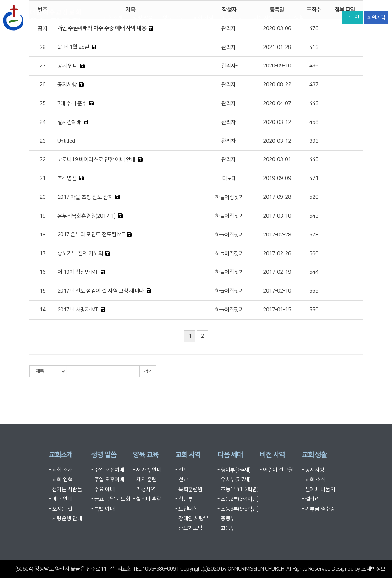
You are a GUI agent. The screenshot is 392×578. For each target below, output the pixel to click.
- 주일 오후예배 (108, 479)
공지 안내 (68, 66)
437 (314, 85)
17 (42, 254)
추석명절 (67, 178)
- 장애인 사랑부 (192, 519)
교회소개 (113, 18)
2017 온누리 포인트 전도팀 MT (91, 235)
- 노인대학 (186, 509)
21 (42, 178)
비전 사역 (264, 18)
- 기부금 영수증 (319, 509)
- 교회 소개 (61, 470)
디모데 (229, 178)
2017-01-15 (277, 310)
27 (42, 66)
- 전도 (182, 470)
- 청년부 (184, 499)
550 (314, 310)
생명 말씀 (143, 18)
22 (42, 160)
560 (314, 254)
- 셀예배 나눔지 (319, 489)
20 (42, 197)
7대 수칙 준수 (72, 103)
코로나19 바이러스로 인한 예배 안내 (96, 160)
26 (42, 85)
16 (42, 272)
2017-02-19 (277, 272)
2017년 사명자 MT (78, 310)
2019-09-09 (277, 178)
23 (42, 141)
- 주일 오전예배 (108, 470)
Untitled (66, 141)
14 (42, 310)
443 (314, 103)
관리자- (230, 47)
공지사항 (67, 85)
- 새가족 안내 (147, 470)
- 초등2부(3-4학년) (238, 499)
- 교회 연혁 (61, 479)
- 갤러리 (311, 499)
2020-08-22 (277, 85)
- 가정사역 (144, 489)
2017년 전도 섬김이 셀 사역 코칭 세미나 (101, 291)
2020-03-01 (277, 160)
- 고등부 (226, 528)
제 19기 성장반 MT (78, 272)
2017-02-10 (277, 291)
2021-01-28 (277, 47)
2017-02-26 (277, 254)
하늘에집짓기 (229, 197)
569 (314, 291)
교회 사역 (203, 18)
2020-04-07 (277, 103)
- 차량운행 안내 (66, 519)
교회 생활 (294, 18)
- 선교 (182, 479)
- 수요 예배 (103, 489)
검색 (148, 372)
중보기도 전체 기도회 (80, 253)
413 (314, 47)
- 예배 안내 (61, 499)
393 (314, 141)
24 (42, 122)
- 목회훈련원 (189, 489)
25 (42, 103)
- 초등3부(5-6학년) (238, 509)
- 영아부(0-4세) (234, 470)
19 (42, 216)
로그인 (353, 18)
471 (314, 178)
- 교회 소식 (314, 479)
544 (314, 272)
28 (42, 47)
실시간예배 (70, 122)
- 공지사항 (313, 470)
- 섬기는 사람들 (66, 489)
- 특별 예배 (103, 509)
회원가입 (376, 18)
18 (42, 235)
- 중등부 (226, 519)
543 (314, 216)
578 (314, 235)
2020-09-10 (277, 66)
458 (314, 122)
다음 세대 (233, 18)
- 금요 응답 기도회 (111, 499)
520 (314, 197)
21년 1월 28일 (73, 47)
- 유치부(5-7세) (234, 479)
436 (314, 66)
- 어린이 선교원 (276, 470)
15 (42, 291)
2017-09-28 (277, 197)
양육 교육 (173, 18)
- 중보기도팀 (189, 528)
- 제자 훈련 (145, 479)
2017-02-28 (277, 235)
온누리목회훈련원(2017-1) (87, 216)
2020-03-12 (277, 122)
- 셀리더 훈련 (147, 499)
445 (314, 160)
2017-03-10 (277, 216)
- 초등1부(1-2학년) (238, 489)
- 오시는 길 (61, 509)
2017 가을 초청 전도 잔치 (85, 197)
